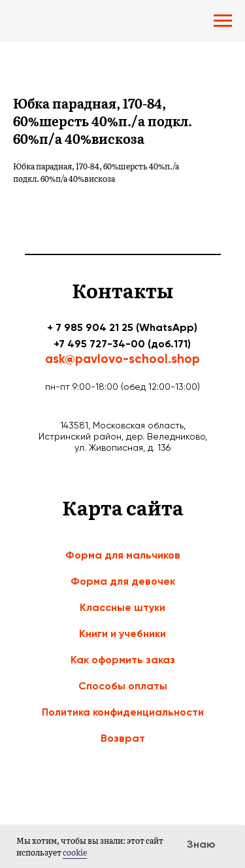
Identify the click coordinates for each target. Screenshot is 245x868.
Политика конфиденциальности (123, 712)
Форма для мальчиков (123, 555)
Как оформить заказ (123, 660)
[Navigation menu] (223, 21)
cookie (75, 852)
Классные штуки (122, 607)
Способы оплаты (123, 686)
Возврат (123, 738)
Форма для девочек (123, 581)
